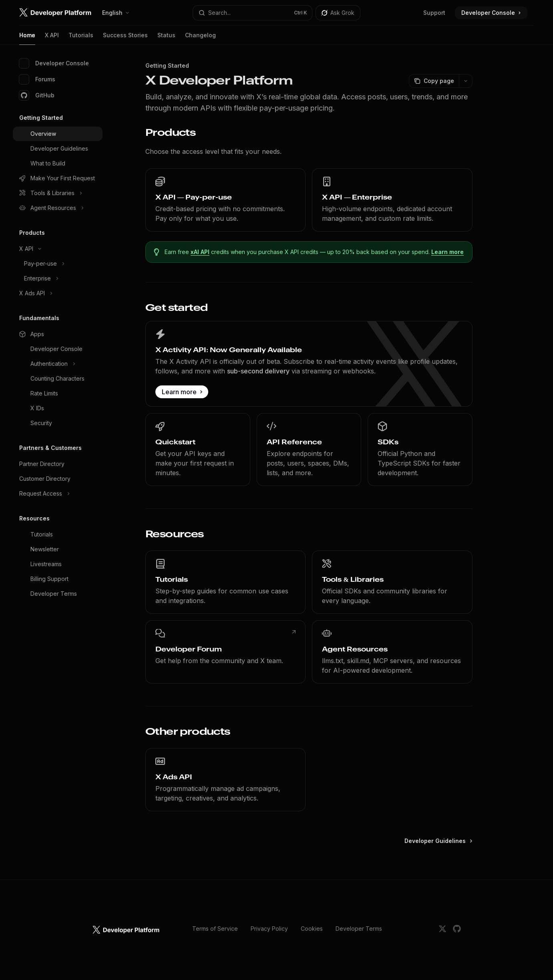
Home (27, 38)
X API (52, 38)
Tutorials (81, 38)
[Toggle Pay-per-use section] (58, 264)
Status (166, 38)
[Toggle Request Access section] (58, 494)
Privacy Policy (269, 929)
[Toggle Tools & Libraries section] (58, 193)
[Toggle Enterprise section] (58, 278)
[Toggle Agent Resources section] (58, 208)
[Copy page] (434, 81)
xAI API (200, 252)
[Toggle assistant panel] (338, 13)
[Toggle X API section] (58, 249)
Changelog (200, 38)
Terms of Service (215, 929)
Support (434, 13)
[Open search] (253, 13)
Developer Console (54, 63)
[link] (225, 200)
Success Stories (125, 38)
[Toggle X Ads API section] (58, 293)
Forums (37, 79)
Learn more (448, 252)
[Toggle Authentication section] (58, 364)
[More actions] (466, 81)
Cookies (312, 929)
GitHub (37, 95)
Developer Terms (359, 929)
